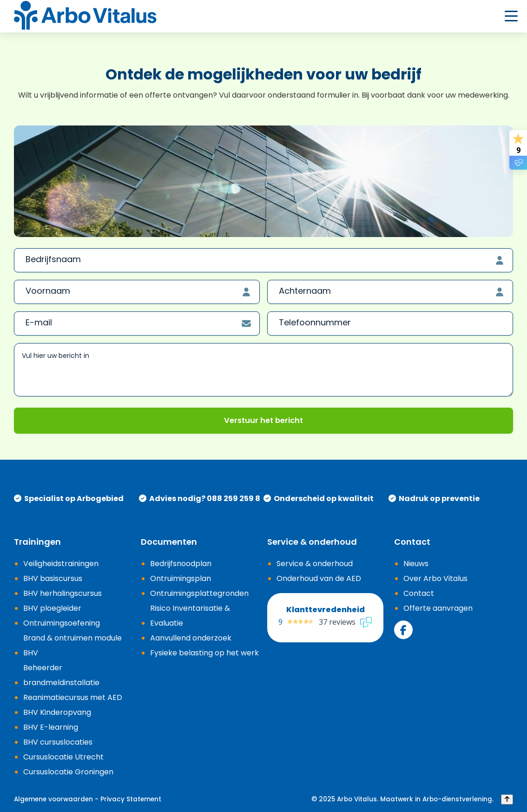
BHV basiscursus (53, 578)
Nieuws (416, 564)
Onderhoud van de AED (319, 578)
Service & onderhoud (315, 564)
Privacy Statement (131, 799)
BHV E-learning (51, 727)
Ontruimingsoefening (62, 623)
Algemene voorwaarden (53, 799)
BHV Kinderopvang (57, 712)
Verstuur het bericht (263, 420)
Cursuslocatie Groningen (68, 772)
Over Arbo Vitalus (435, 578)
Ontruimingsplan (181, 578)
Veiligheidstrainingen (61, 564)
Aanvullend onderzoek (191, 638)
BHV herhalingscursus (63, 593)
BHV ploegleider (52, 608)
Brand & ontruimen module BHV (72, 645)
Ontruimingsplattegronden (199, 593)
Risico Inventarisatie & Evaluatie (190, 616)
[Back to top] (507, 799)
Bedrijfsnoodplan (181, 564)
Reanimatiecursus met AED (73, 697)
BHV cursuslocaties (58, 742)
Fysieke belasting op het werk (204, 653)
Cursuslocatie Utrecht (63, 757)
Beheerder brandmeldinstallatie (61, 675)
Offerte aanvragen (438, 608)
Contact (419, 593)
